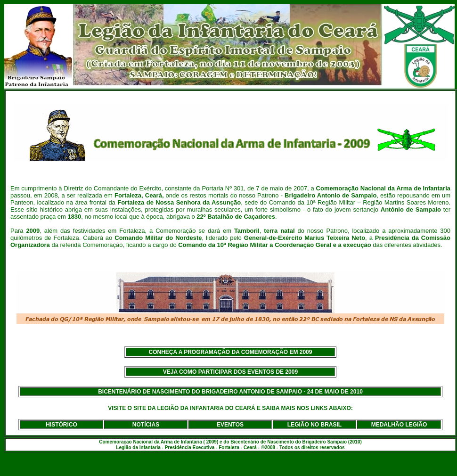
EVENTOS (230, 425)
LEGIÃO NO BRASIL (314, 425)
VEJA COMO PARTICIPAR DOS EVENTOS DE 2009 (230, 372)
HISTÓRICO (61, 425)
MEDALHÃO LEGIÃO (399, 425)
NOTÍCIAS (146, 425)
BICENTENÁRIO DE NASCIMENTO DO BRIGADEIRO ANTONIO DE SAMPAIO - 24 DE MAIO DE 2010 (230, 392)
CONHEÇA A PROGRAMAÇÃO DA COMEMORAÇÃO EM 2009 (231, 352)
